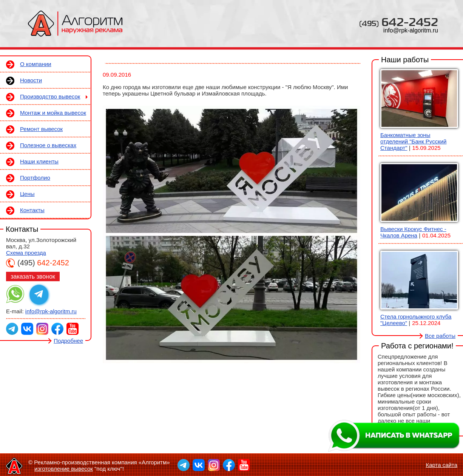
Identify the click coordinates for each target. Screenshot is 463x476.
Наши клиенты (39, 161)
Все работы (440, 336)
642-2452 (399, 22)
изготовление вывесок (64, 469)
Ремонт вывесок (41, 129)
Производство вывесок (50, 96)
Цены (27, 194)
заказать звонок (33, 277)
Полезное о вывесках (48, 145)
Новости (31, 80)
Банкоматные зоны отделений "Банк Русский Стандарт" (413, 141)
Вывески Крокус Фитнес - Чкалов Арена (413, 232)
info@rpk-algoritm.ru (411, 30)
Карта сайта (441, 465)
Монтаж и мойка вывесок (53, 113)
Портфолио (35, 178)
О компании (36, 64)
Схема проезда (26, 253)
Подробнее (68, 341)
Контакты (32, 210)
